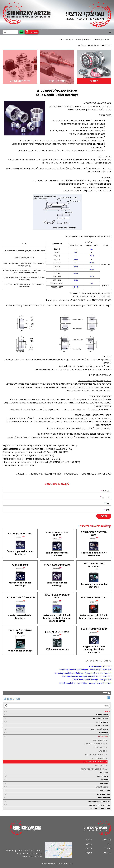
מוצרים (89, 840)
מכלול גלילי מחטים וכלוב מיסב (96, 744)
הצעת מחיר (34, 32)
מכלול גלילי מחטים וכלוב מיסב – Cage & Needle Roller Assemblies (85, 683)
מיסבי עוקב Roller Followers (100, 666)
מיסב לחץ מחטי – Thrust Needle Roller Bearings (92, 680)
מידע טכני (107, 852)
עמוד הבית (107, 840)
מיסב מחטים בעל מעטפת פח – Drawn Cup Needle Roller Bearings (85, 670)
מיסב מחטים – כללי (100, 740)
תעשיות (89, 848)
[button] (110, 32)
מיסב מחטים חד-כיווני (99, 758)
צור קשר (108, 848)
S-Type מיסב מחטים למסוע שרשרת (94, 769)
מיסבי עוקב (103, 751)
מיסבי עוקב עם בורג (100, 747)
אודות (109, 844)
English (89, 852)
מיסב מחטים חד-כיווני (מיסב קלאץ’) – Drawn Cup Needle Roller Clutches (83, 673)
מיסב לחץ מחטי (101, 765)
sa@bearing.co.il (30, 856)
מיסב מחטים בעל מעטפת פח (96, 754)
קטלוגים (89, 844)
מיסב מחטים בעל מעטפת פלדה (95, 762)
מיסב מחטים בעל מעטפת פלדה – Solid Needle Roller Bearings (87, 676)
